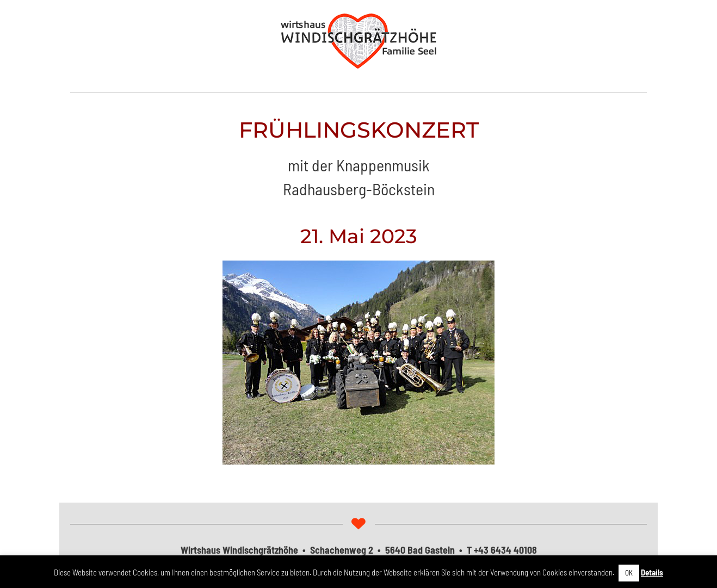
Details (652, 572)
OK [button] (629, 573)
